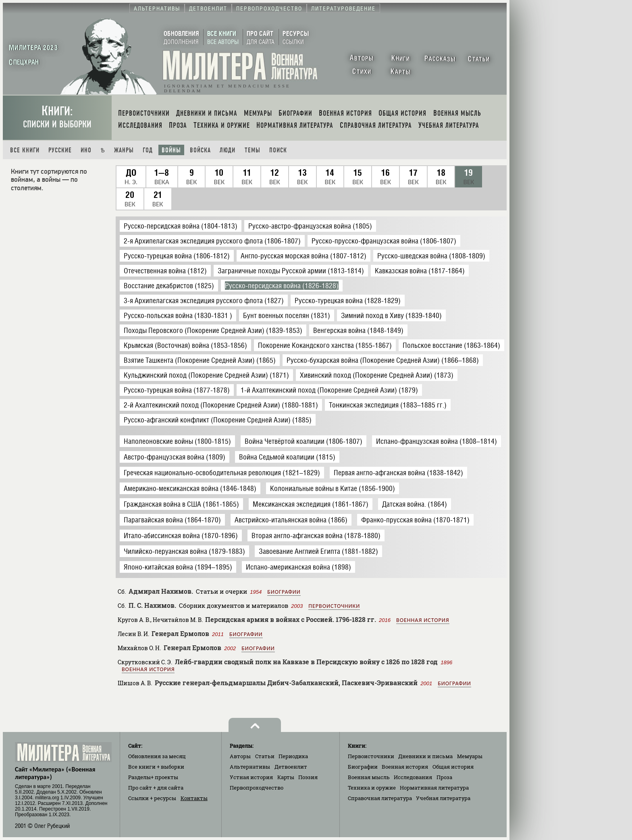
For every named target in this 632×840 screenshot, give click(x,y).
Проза (444, 777)
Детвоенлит (291, 767)
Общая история (453, 767)
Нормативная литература (434, 788)
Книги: (57, 117)
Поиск (278, 150)
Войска (200, 150)
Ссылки (152, 798)
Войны (171, 150)
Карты (286, 777)
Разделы (153, 777)
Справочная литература (380, 798)
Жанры (124, 150)
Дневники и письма (425, 756)
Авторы (240, 756)
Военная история (423, 620)
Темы (253, 150)
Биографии (284, 592)
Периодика (293, 756)
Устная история (251, 777)
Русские (60, 150)
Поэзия (308, 777)
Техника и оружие (372, 788)
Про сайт (156, 788)
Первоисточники (334, 606)
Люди (228, 150)
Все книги (25, 150)
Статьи (265, 756)
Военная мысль (369, 777)
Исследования (413, 777)
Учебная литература (443, 798)
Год (148, 150)
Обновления (157, 756)
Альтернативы (250, 767)
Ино (86, 150)
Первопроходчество (257, 788)
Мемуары (470, 756)
